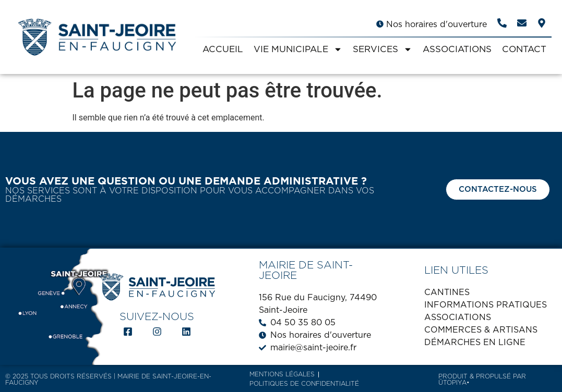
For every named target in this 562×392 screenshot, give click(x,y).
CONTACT (524, 49)
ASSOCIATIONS (457, 49)
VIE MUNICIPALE (298, 49)
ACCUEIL (223, 49)
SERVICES (382, 49)
